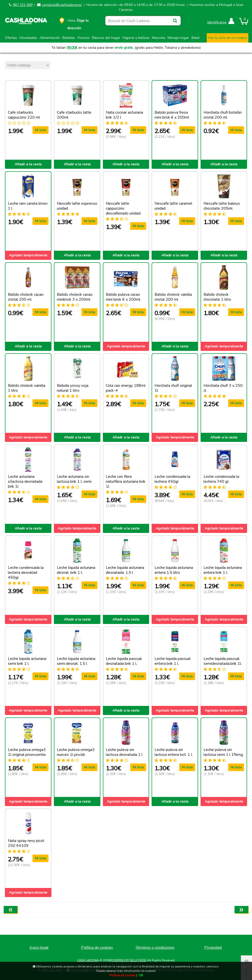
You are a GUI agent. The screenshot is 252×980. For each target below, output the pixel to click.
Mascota (158, 38)
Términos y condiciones (155, 948)
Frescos (84, 38)
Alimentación (50, 38)
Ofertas (11, 38)
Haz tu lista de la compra (228, 38)
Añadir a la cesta (28, 164)
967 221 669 (23, 5)
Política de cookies (97, 948)
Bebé (196, 38)
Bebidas (69, 38)
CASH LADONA (88, 960)
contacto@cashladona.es (62, 5)
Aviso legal (39, 948)
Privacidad (213, 948)
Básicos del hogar (106, 38)
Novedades (28, 38)
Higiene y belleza (136, 38)
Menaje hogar (178, 38)
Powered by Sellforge (128, 960)
